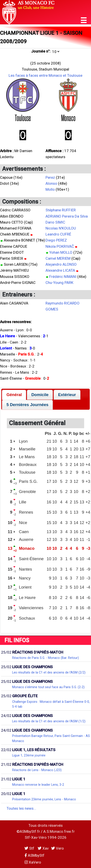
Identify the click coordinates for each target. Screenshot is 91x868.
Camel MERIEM (58, 258)
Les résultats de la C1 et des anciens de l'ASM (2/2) (49, 672)
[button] (84, 20)
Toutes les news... (21, 808)
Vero (58, 848)
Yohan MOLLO (61, 252)
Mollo (50, 189)
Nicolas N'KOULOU (61, 228)
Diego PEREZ (56, 240)
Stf (30, 848)
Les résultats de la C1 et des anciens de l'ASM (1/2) (49, 721)
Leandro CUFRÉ (58, 234)
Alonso (51, 183)
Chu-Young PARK (59, 283)
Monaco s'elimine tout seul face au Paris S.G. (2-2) (48, 687)
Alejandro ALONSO (61, 264)
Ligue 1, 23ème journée (29, 755)
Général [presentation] (14, 395)
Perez (50, 177)
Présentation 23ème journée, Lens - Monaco (44, 799)
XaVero (33, 862)
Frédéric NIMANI (63, 277)
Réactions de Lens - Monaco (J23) (37, 770)
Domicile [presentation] (40, 395)
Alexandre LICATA (60, 270)
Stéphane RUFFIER (61, 210)
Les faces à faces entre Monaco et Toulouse (45, 75)
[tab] (14, 395)
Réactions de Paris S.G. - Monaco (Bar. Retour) (45, 658)
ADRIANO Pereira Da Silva (67, 216)
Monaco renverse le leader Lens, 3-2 (38, 785)
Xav (43, 848)
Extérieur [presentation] (67, 395)
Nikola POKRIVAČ (60, 246)
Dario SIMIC (55, 222)
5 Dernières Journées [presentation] (27, 405)
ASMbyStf (34, 855)
